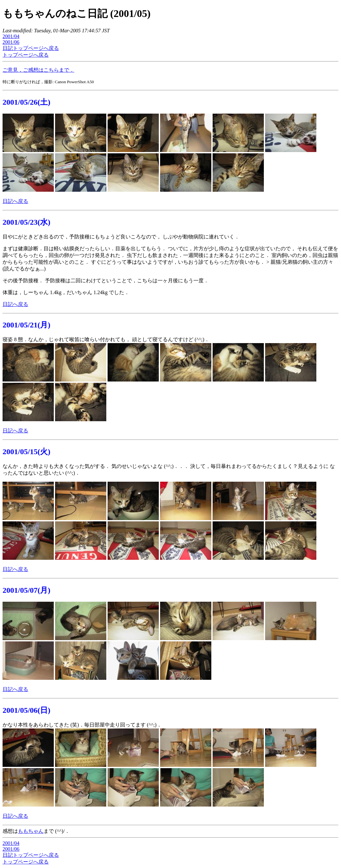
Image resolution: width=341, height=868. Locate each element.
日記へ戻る (15, 201)
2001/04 (11, 36)
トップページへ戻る (26, 55)
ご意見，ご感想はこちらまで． (38, 70)
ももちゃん (31, 831)
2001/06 (11, 42)
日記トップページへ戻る (31, 48)
